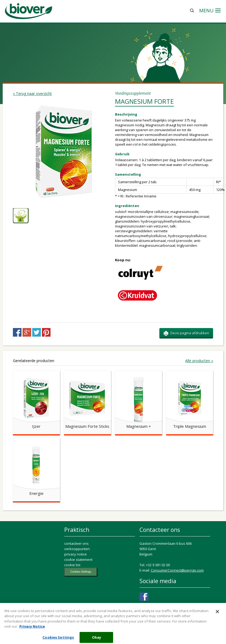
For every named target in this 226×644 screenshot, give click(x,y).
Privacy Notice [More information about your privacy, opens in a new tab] (32, 629)
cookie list (72, 565)
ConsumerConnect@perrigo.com (177, 570)
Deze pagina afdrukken (186, 333)
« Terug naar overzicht (32, 93)
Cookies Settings (81, 572)
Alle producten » (199, 361)
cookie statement (78, 560)
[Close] (217, 614)
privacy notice (76, 554)
